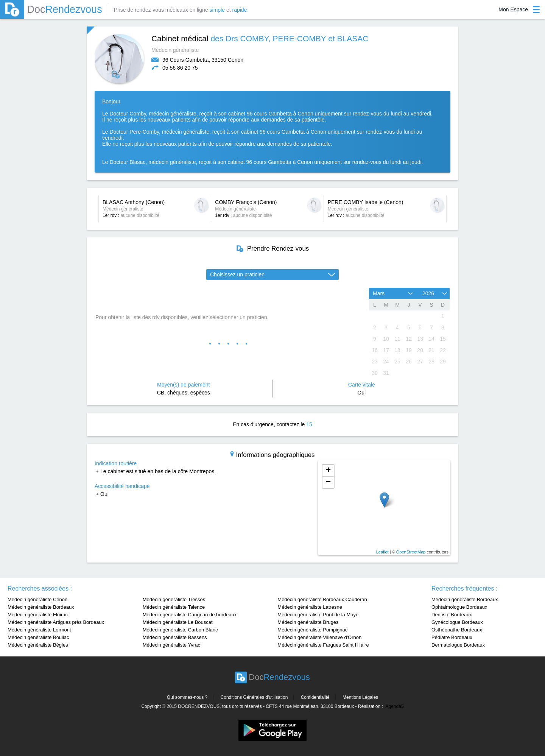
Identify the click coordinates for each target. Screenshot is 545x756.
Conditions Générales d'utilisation (254, 697)
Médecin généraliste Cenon (37, 599)
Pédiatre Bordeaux (452, 637)
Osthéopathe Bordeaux (457, 630)
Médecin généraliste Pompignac (312, 630)
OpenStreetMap (411, 552)
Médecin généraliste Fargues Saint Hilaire (323, 645)
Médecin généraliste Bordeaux (41, 607)
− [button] (328, 482)
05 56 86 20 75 (180, 68)
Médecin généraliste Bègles (38, 645)
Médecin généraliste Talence (174, 607)
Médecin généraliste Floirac (38, 615)
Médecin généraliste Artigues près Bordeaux (56, 622)
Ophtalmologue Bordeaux (459, 607)
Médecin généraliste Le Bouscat (178, 622)
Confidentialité (315, 697)
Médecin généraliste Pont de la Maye (318, 615)
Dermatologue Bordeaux (458, 645)
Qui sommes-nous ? (187, 697)
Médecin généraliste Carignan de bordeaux (190, 615)
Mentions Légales (360, 697)
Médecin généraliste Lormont (39, 630)
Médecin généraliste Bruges (308, 622)
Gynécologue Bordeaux (457, 622)
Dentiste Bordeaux (452, 615)
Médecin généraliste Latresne (310, 607)
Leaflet (382, 552)
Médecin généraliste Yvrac (171, 645)
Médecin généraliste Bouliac (38, 637)
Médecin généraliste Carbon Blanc (180, 630)
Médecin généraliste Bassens (175, 637)
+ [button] (328, 471)
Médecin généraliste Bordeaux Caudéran (322, 599)
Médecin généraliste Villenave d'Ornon (319, 637)
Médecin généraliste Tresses (174, 599)
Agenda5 (395, 706)
